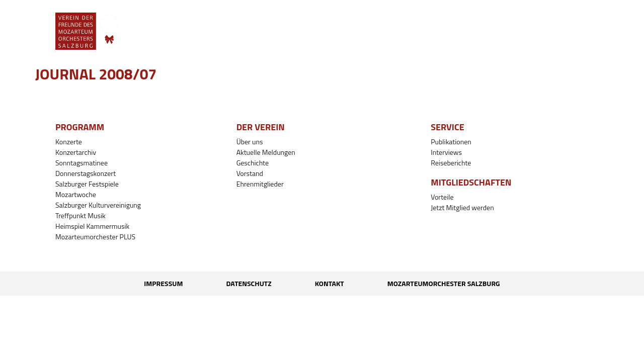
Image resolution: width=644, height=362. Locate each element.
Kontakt (330, 283)
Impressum (163, 283)
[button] (302, 31)
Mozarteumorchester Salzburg (444, 283)
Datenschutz (249, 283)
